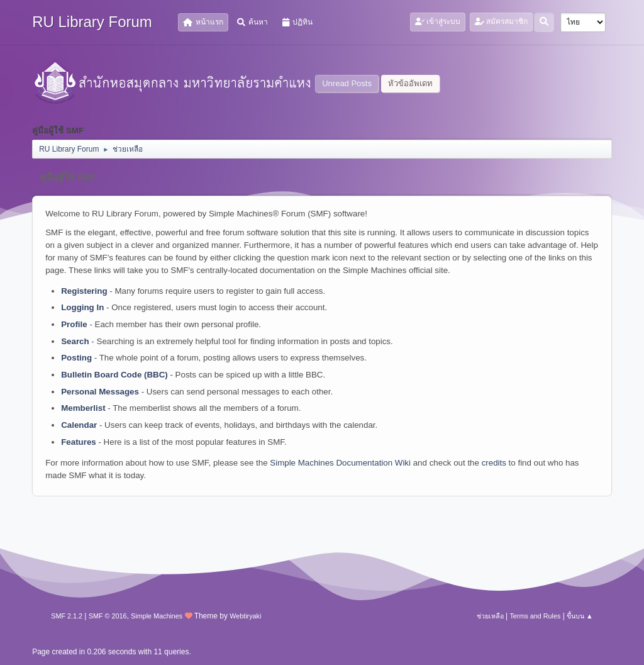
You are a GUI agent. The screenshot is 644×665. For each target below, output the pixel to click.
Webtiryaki (245, 616)
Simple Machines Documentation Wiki (340, 463)
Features (79, 442)
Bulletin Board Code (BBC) (114, 375)
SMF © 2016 (108, 616)
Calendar (79, 425)
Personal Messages (100, 392)
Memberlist (83, 408)
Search (75, 341)
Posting (76, 358)
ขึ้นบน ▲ (580, 616)
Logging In (82, 307)
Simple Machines (157, 616)
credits (494, 463)
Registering (84, 291)
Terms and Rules (535, 616)
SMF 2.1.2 (67, 616)
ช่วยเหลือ (490, 616)
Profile (74, 324)
